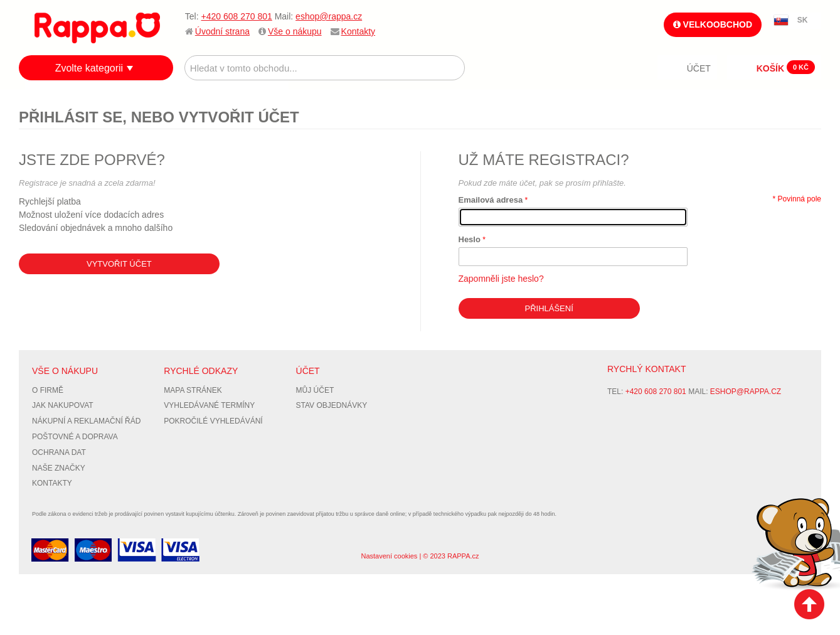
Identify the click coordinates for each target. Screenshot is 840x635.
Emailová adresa (491, 200)
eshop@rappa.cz (329, 16)
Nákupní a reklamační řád (86, 421)
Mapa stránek (193, 390)
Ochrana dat (59, 452)
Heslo (470, 239)
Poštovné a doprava (75, 437)
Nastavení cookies (389, 556)
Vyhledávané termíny (209, 405)
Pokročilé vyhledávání (213, 421)
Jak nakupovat (63, 405)
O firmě (48, 390)
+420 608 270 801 (236, 16)
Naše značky (59, 468)
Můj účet (315, 390)
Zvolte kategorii (89, 68)
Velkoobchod (713, 24)
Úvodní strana (222, 31)
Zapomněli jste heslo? (501, 279)
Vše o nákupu (295, 31)
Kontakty (358, 31)
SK (803, 20)
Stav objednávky (332, 405)
